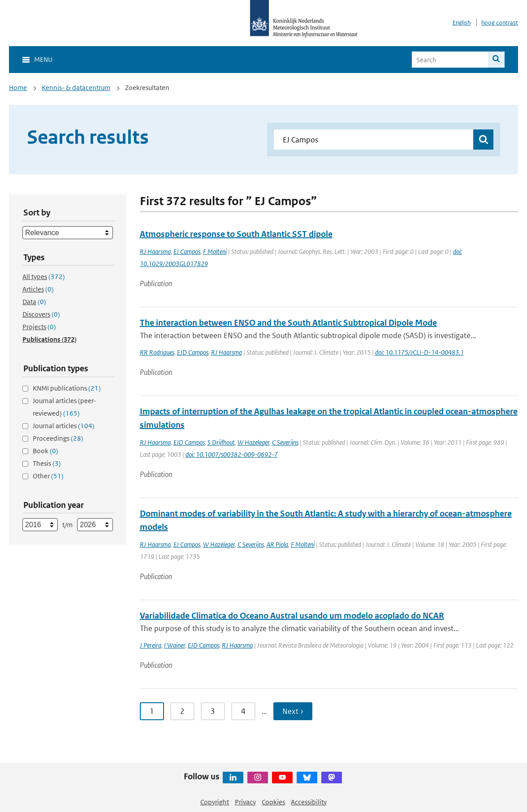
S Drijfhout (221, 442)
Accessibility (309, 802)
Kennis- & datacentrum (76, 88)
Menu (43, 59)
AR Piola (277, 544)
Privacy (245, 802)
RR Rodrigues (157, 352)
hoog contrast (500, 23)
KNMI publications (67, 388)
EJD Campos (193, 352)
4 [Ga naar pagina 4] (243, 711)
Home (18, 88)
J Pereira (151, 645)
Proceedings (58, 438)
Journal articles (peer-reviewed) (64, 407)
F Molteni (215, 251)
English (462, 23)
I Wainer (175, 645)
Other (48, 476)
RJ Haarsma (155, 251)
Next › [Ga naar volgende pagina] (293, 711)
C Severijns (285, 442)
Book (45, 451)
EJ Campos (187, 251)
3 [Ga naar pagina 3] (213, 711)
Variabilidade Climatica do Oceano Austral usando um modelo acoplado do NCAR (292, 616)
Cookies (273, 802)
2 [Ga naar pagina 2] (182, 711)
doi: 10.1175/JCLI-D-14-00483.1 (419, 352)
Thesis (47, 463)
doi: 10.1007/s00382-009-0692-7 (232, 454)
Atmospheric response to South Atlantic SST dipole (236, 234)
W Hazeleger (253, 442)
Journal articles (64, 426)
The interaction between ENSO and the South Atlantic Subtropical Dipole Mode (288, 323)
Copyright (215, 802)
